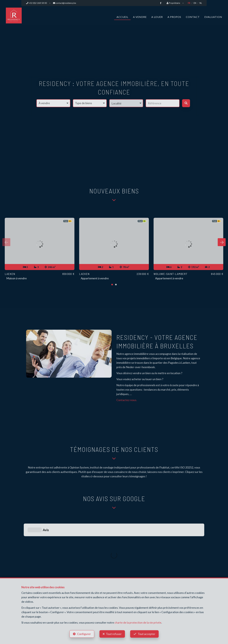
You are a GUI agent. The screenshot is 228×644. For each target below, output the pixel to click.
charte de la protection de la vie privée (138, 622)
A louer (157, 17)
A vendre (140, 17)
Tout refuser (114, 634)
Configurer (84, 634)
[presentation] (6, 242)
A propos (174, 17)
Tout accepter (147, 634)
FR (189, 3)
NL (201, 3)
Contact (193, 17)
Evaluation (213, 17)
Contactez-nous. (127, 400)
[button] (126, 103)
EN (195, 3)
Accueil (122, 17)
